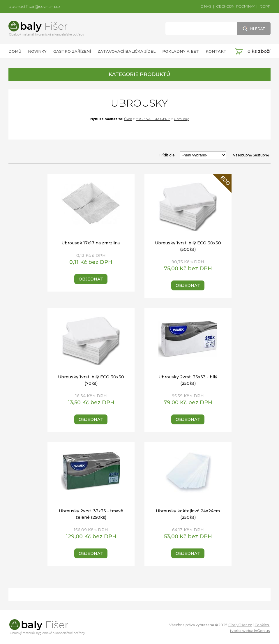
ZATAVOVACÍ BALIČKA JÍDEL (127, 51)
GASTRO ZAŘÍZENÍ (72, 51)
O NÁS (206, 6)
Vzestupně (242, 155)
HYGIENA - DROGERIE (153, 119)
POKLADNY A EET (181, 51)
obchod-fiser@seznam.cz (34, 6)
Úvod (128, 119)
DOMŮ (15, 51)
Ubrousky (181, 119)
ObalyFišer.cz (240, 625)
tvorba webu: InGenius (250, 631)
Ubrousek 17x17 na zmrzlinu (91, 243)
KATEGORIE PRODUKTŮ (139, 74)
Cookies (262, 625)
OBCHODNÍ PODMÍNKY (236, 6)
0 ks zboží (259, 51)
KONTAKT (216, 51)
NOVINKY (37, 51)
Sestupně (261, 155)
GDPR (265, 6)
